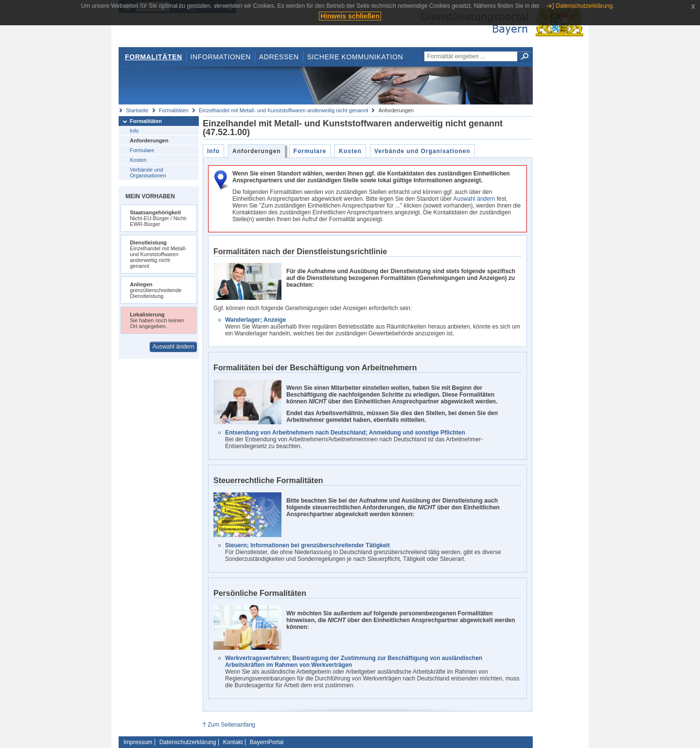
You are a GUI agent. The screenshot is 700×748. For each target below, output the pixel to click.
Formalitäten (154, 57)
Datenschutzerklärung (188, 742)
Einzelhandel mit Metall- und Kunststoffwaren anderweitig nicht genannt (283, 110)
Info (134, 131)
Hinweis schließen (350, 16)
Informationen (221, 57)
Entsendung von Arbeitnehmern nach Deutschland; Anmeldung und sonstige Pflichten (345, 433)
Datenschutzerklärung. (585, 6)
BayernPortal (267, 742)
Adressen (279, 57)
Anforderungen (149, 140)
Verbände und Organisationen (148, 173)
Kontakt (233, 742)
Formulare (142, 150)
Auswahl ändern (174, 347)
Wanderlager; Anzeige (255, 320)
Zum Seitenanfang (231, 725)
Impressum (138, 742)
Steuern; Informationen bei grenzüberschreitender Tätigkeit (307, 545)
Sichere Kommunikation (355, 57)
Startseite (137, 110)
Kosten (138, 160)
